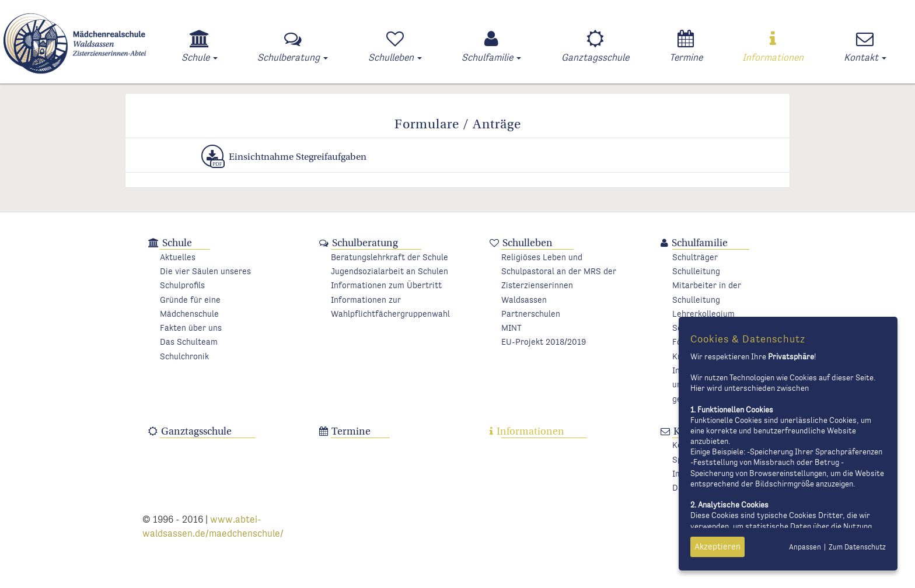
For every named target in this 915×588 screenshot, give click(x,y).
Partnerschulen (531, 314)
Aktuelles (178, 258)
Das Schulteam (189, 342)
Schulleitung (696, 272)
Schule (177, 243)
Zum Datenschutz (857, 547)
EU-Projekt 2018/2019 (544, 342)
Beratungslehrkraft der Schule (390, 258)
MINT (511, 328)
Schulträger (695, 258)
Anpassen (805, 547)
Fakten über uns (191, 328)
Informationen (530, 431)
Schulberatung (365, 243)
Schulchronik (184, 357)
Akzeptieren (717, 547)
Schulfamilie (700, 243)
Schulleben (528, 243)
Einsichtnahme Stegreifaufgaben (284, 156)
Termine (351, 431)
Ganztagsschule (196, 431)
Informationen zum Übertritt (386, 286)
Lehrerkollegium (703, 314)
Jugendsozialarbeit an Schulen (390, 272)
